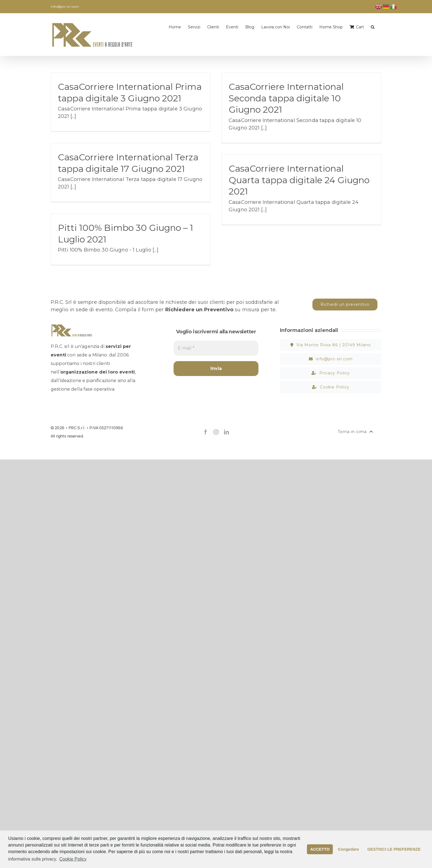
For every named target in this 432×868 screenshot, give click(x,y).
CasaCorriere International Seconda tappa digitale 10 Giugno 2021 (286, 98)
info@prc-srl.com (65, 6)
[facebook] (206, 432)
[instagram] (216, 432)
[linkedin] (226, 432)
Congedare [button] (349, 849)
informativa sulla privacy (32, 859)
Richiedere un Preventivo (199, 310)
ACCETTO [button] (320, 849)
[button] (373, 26)
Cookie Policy (73, 859)
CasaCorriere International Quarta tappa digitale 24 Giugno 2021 (299, 180)
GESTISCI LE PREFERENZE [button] (394, 849)
